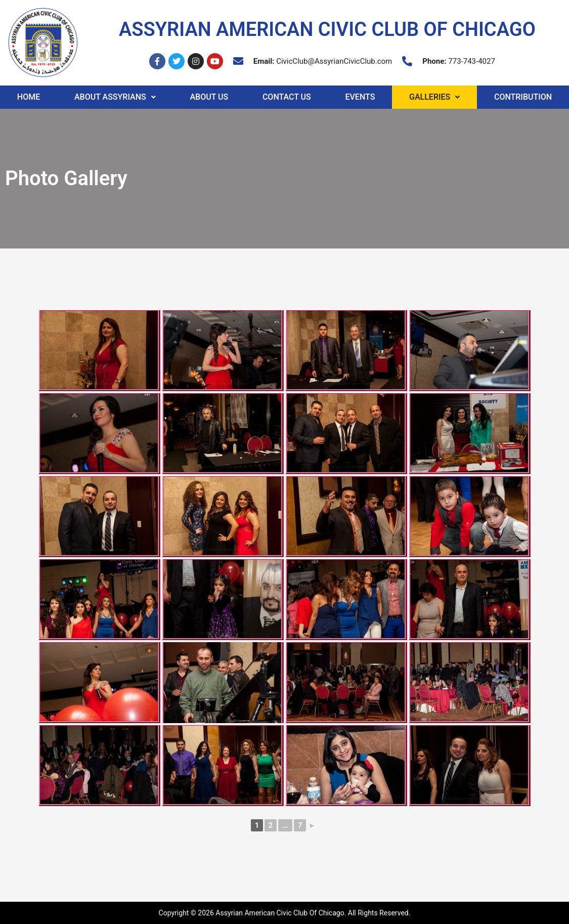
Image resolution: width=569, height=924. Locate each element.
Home (29, 97)
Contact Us (287, 97)
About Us (209, 97)
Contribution (523, 97)
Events (360, 97)
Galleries (434, 97)
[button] (115, 97)
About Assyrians (115, 97)
